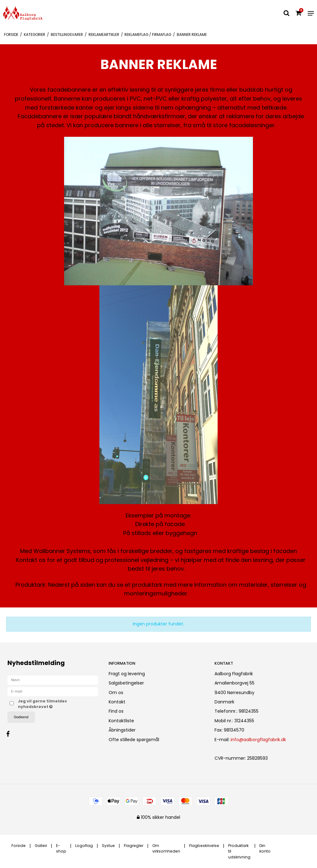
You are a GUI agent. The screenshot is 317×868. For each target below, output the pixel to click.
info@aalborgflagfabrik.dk (258, 740)
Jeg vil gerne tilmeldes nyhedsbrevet (51, 704)
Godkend (21, 717)
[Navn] (53, 680)
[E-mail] (53, 691)
